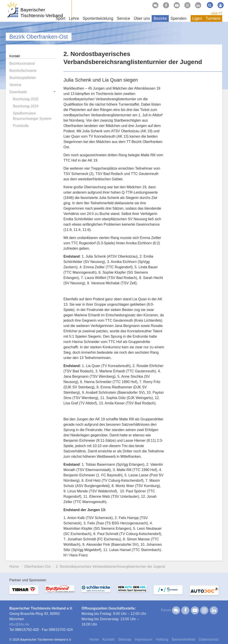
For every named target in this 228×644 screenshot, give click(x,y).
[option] (24, 592)
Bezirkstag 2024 (26, 106)
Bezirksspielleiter (23, 78)
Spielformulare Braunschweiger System (32, 116)
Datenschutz (209, 639)
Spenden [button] (179, 18)
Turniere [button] (213, 18)
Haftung (162, 639)
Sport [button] (60, 18)
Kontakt (108, 639)
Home (14, 567)
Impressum (144, 639)
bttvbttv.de (19, 624)
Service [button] (123, 18)
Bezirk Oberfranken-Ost (39, 37)
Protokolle (21, 126)
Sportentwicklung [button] (98, 18)
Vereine (15, 85)
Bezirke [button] (160, 18)
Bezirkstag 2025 (26, 99)
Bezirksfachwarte (23, 71)
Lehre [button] (74, 18)
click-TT (217, 13)
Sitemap (125, 639)
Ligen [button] (197, 18)
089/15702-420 (27, 630)
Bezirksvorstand (22, 63)
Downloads (18, 92)
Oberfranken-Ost (37, 567)
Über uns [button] (142, 18)
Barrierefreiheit (184, 639)
